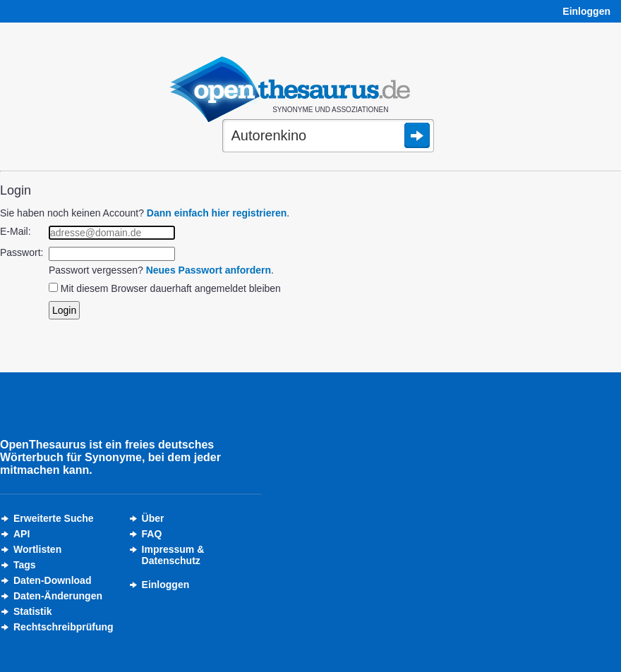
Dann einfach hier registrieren (217, 213)
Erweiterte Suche (54, 518)
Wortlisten (37, 549)
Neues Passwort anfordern (209, 270)
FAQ (152, 534)
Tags (25, 565)
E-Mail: (16, 231)
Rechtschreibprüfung (64, 627)
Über (153, 518)
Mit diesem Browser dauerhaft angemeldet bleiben (171, 288)
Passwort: (22, 252)
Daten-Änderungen (58, 596)
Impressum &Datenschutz (173, 555)
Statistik (32, 611)
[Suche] (328, 137)
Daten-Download (52, 580)
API (22, 534)
